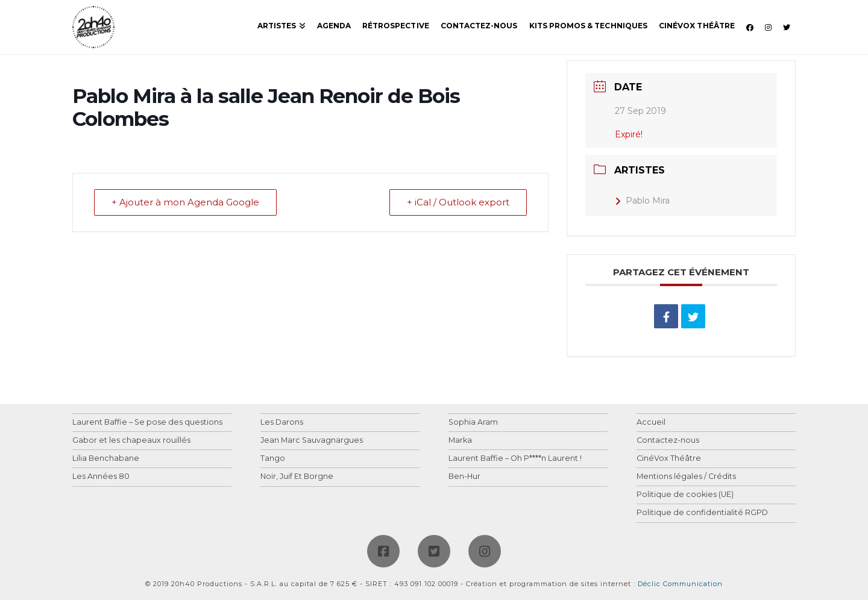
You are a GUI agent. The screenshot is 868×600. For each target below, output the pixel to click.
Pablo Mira (642, 201)
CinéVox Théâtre (669, 459)
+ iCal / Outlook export (458, 203)
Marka (460, 441)
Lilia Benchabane (106, 459)
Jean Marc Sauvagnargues (312, 441)
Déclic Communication (680, 584)
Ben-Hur (464, 477)
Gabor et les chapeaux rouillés (131, 441)
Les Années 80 (101, 477)
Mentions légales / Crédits (686, 477)
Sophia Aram (473, 423)
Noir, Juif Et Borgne (297, 477)
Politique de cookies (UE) (685, 495)
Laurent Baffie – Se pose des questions (147, 423)
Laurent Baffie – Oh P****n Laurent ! (515, 459)
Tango (273, 459)
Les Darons (282, 423)
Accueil (651, 423)
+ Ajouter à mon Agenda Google (185, 203)
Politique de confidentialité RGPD (702, 513)
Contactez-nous (668, 441)
